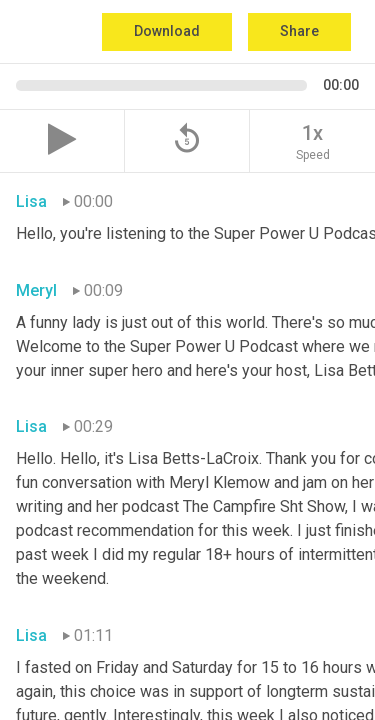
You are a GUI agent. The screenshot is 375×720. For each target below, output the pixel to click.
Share (299, 31)
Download (167, 31)
